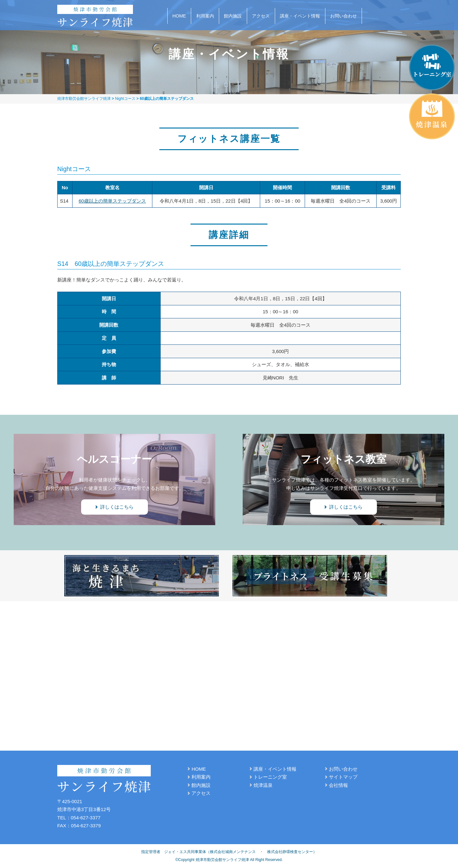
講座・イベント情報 (300, 16)
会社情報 (338, 785)
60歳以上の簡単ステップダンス (112, 201)
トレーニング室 (270, 777)
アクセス (261, 16)
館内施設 (233, 16)
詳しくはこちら (117, 507)
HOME (179, 16)
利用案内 (205, 16)
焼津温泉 (263, 785)
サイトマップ (343, 777)
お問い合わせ (343, 16)
